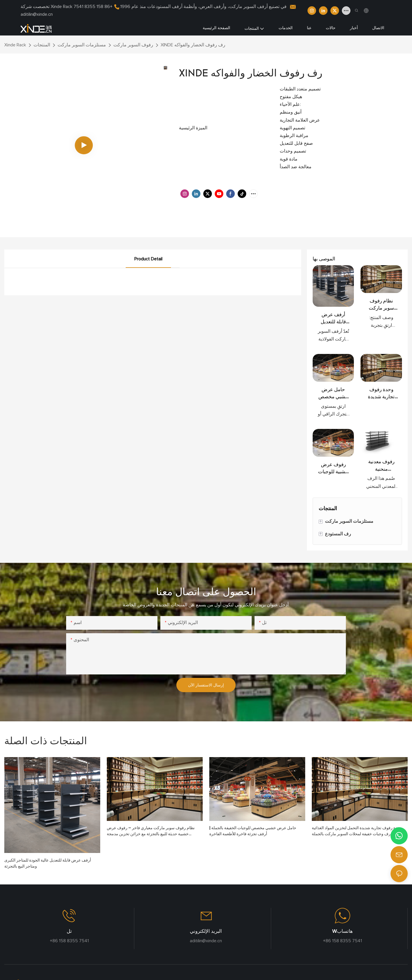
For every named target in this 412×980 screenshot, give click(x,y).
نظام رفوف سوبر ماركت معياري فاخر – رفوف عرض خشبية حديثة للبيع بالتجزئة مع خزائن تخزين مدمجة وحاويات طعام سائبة (381, 305)
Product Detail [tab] (148, 259)
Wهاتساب (342, 931)
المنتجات (42, 45)
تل (69, 931)
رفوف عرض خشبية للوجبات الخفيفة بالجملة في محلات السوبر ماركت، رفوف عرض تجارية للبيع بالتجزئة (333, 468)
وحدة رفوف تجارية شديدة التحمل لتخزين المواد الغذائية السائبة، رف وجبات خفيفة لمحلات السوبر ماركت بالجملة (381, 393)
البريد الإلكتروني (206, 931)
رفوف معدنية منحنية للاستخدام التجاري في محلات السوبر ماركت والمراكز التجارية (381, 465)
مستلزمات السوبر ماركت (82, 45)
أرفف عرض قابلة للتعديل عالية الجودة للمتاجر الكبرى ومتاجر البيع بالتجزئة (333, 318)
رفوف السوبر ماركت (133, 45)
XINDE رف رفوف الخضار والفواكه (193, 45)
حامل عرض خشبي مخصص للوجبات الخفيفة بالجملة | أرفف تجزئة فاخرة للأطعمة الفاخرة (333, 393)
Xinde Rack (15, 45)
